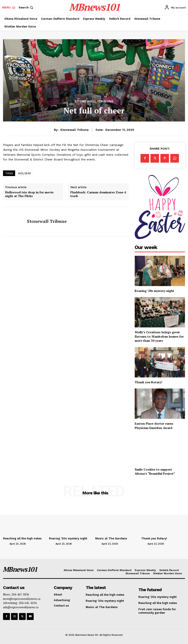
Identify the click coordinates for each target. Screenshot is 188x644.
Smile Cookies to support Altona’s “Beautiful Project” (155, 472)
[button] (26, 7)
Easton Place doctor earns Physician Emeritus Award (154, 426)
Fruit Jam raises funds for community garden (157, 611)
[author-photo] (6, 544)
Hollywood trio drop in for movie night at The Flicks (29, 194)
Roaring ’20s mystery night (154, 291)
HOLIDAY (24, 173)
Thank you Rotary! (148, 382)
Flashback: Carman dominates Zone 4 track (98, 194)
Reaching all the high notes (22, 538)
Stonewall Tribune (94, 101)
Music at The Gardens (111, 538)
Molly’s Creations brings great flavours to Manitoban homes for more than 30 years (159, 336)
